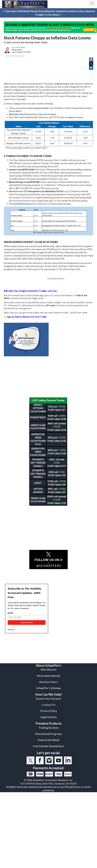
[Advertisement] (48, 377)
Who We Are (48, 668)
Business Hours (48, 680)
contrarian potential (38, 108)
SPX (12, 56)
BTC (8, 56)
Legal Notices (49, 715)
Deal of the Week (49, 738)
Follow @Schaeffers (56, 278)
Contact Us (49, 703)
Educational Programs (48, 732)
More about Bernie (48, 674)
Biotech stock (16, 114)
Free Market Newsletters (49, 744)
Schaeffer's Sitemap (48, 686)
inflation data (62, 84)
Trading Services (49, 726)
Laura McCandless (19, 47)
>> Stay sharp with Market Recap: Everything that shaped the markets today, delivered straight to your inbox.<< (48, 13)
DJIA (22, 56)
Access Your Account (48, 697)
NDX (17, 56)
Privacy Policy (49, 709)
